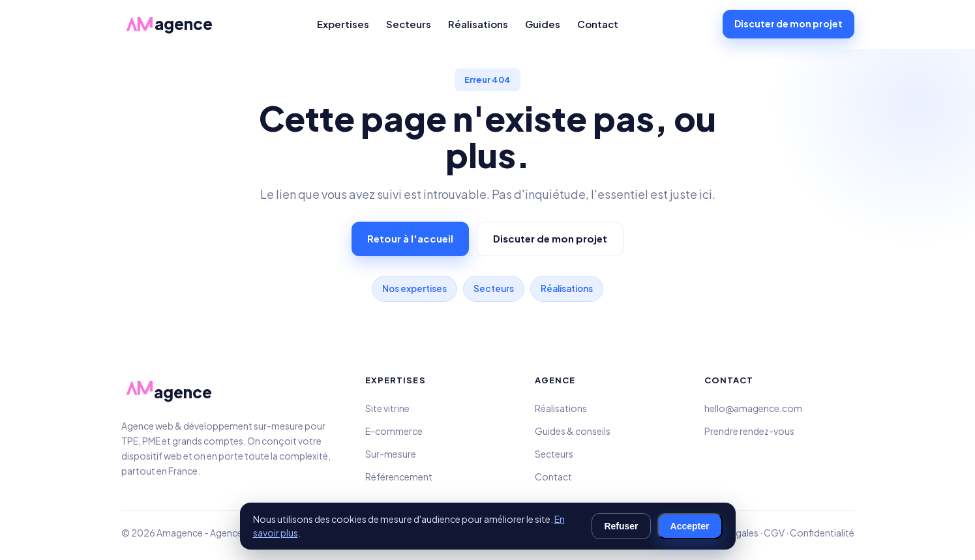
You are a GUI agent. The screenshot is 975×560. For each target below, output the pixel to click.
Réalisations (478, 24)
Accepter (690, 526)
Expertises (343, 24)
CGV (774, 533)
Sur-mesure (391, 454)
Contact (598, 24)
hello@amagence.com (753, 408)
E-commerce (394, 431)
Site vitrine (387, 408)
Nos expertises (414, 288)
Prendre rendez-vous (749, 431)
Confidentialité (822, 533)
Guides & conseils (573, 431)
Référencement (399, 477)
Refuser (621, 526)
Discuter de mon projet (788, 23)
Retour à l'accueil (410, 238)
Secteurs (409, 24)
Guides (543, 24)
